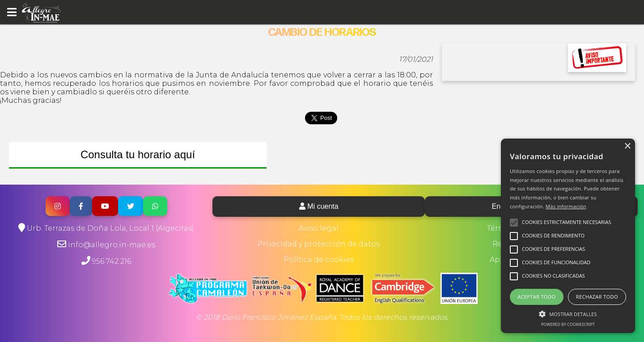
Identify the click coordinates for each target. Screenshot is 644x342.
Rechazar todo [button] (597, 297)
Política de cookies (319, 260)
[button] (568, 313)
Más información (566, 206)
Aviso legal (319, 228)
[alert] (568, 236)
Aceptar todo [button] (536, 297)
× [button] (627, 146)
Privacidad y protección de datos (319, 244)
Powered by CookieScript (568, 324)
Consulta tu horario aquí (138, 154)
